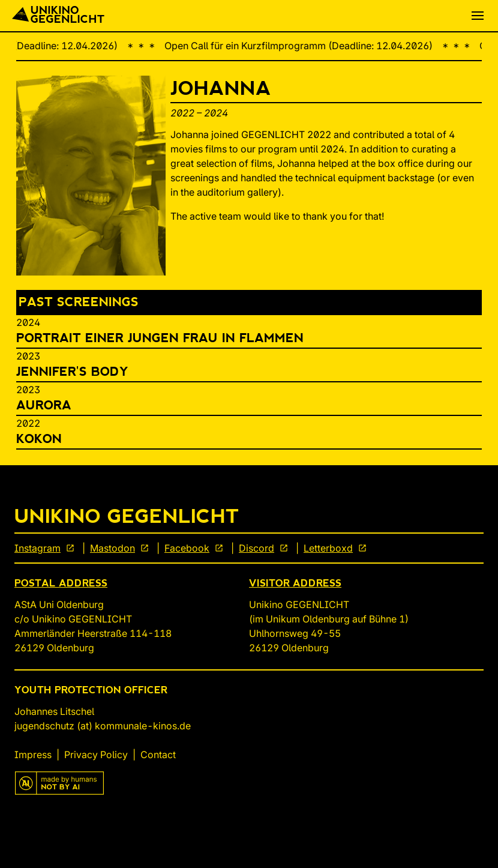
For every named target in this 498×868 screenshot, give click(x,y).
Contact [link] (158, 755)
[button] (478, 16)
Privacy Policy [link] (96, 755)
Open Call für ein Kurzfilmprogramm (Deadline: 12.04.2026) (305, 46)
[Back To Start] (58, 16)
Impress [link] (33, 755)
